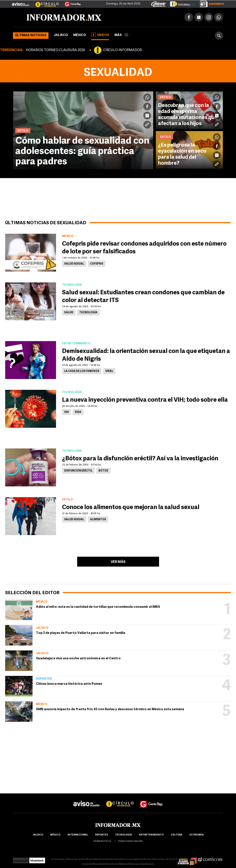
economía (197, 835)
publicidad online (131, 841)
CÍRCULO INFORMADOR (122, 50)
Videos (100, 35)
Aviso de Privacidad (93, 864)
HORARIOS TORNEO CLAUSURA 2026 (55, 50)
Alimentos (98, 520)
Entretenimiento (151, 835)
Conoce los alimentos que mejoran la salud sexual (131, 508)
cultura (177, 835)
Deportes (44, 679)
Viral (109, 371)
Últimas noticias (31, 35)
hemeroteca (102, 841)
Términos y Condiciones (141, 864)
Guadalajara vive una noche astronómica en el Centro (78, 659)
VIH (66, 412)
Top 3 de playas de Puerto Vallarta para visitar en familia (81, 633)
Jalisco (61, 35)
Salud (69, 313)
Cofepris (97, 264)
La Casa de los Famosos (82, 371)
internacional (78, 835)
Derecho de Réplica (116, 864)
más (121, 35)
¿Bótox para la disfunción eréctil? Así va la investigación (140, 459)
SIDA (78, 412)
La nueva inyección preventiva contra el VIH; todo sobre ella (145, 400)
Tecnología (88, 313)
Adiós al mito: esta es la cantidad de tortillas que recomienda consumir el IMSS (98, 607)
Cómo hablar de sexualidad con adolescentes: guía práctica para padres (82, 152)
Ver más (118, 562)
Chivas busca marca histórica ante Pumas (69, 684)
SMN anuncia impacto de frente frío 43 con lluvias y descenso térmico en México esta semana (110, 709)
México (80, 35)
